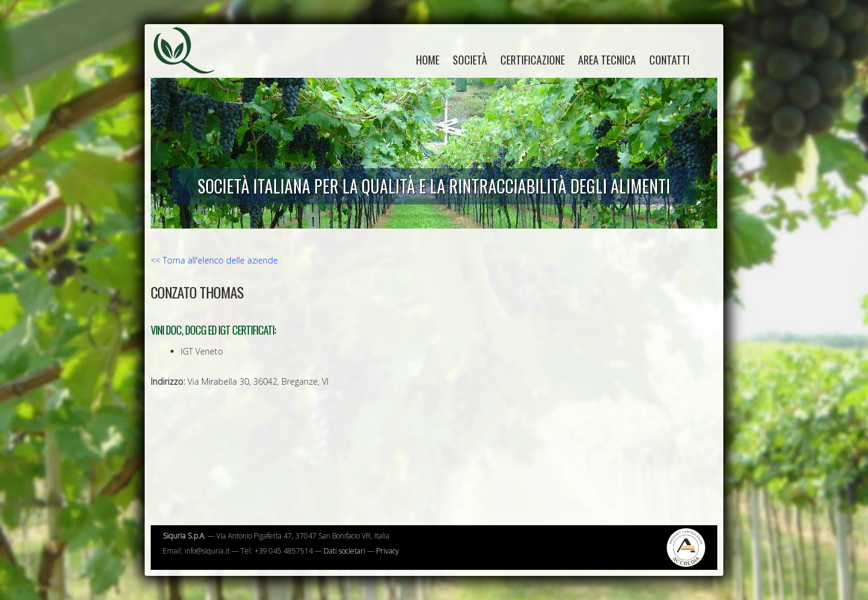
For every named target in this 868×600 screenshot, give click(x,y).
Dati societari (344, 551)
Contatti (669, 60)
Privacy (388, 551)
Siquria (190, 63)
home (428, 60)
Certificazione (533, 60)
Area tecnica (607, 60)
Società (470, 60)
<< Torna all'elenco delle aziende (214, 260)
